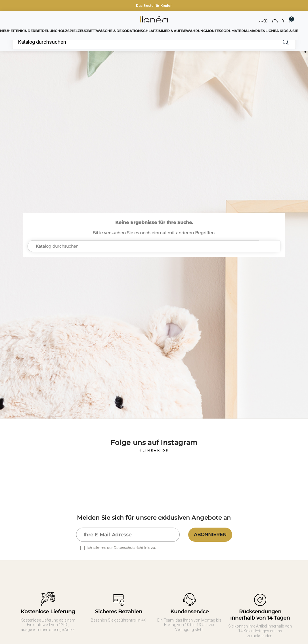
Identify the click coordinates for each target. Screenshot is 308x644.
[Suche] (144, 42)
